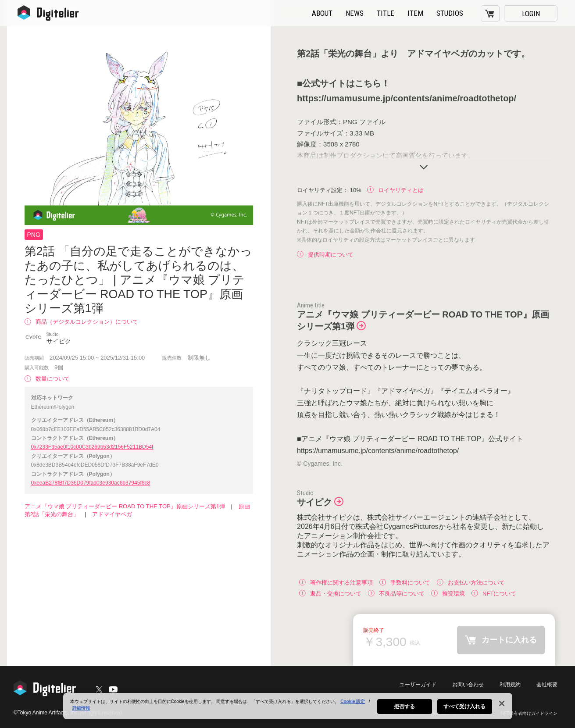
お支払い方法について (471, 582)
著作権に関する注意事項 (336, 582)
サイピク (314, 502)
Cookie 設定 (353, 705)
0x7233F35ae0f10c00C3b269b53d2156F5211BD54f (92, 447)
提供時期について (325, 255)
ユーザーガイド (418, 685)
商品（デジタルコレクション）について (81, 322)
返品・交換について (330, 593)
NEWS (355, 13)
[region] (288, 710)
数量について (47, 379)
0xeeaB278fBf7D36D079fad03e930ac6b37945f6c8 (91, 483)
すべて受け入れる (465, 710)
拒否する (404, 710)
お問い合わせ (468, 685)
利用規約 (510, 685)
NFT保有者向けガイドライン (529, 713)
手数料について (405, 582)
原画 (244, 506)
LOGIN (531, 14)
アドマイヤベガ (112, 514)
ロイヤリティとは (395, 190)
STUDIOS (450, 13)
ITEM (415, 13)
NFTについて (494, 593)
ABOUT (322, 13)
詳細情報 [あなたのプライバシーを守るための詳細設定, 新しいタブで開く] (81, 712)
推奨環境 (448, 593)
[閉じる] (502, 707)
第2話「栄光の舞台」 (52, 514)
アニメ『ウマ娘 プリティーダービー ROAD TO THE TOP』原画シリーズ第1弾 (125, 506)
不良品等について (396, 593)
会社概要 (547, 685)
